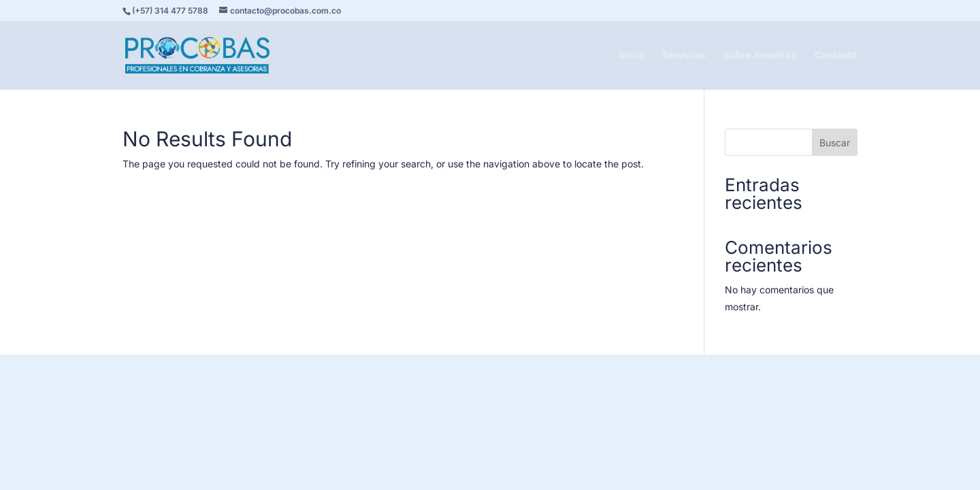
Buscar (835, 143)
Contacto (836, 55)
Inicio (632, 55)
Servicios (684, 55)
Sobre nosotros (760, 55)
